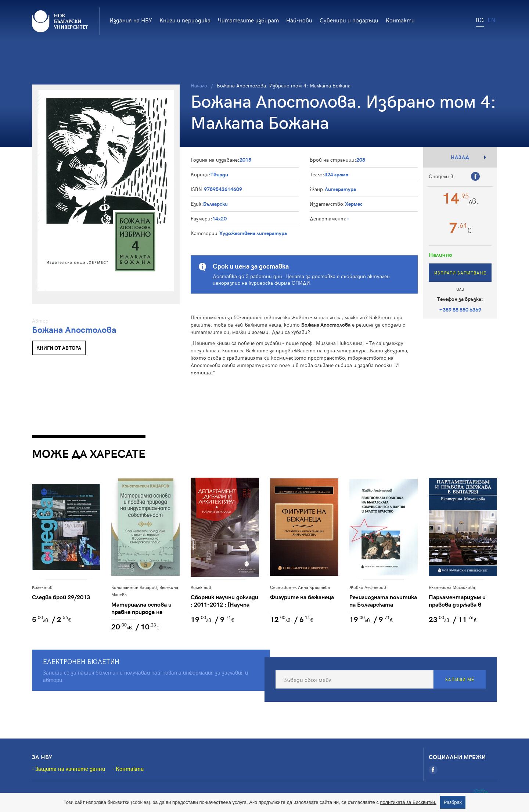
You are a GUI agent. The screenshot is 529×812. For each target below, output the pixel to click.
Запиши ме (460, 679)
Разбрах (453, 802)
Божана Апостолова (74, 329)
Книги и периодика (185, 20)
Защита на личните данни (70, 769)
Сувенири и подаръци (349, 20)
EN (491, 19)
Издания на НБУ (131, 20)
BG (480, 19)
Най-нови (299, 20)
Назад (460, 157)
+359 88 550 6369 (460, 310)
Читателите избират (248, 20)
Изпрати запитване (460, 273)
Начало (199, 85)
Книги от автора (59, 348)
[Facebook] (433, 770)
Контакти (400, 20)
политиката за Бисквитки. (408, 802)
